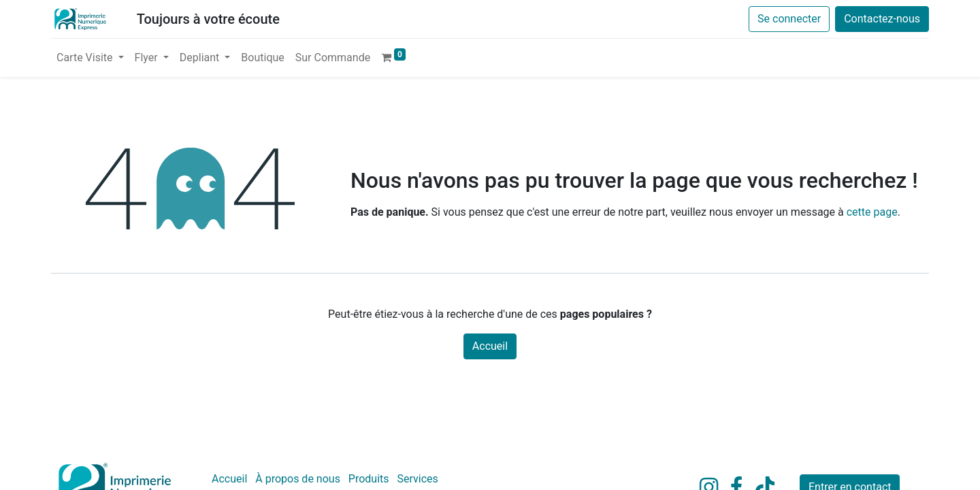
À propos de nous (298, 479)
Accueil (490, 346)
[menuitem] (262, 58)
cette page (872, 212)
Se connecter (789, 19)
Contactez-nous (882, 19)
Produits (369, 479)
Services (418, 479)
